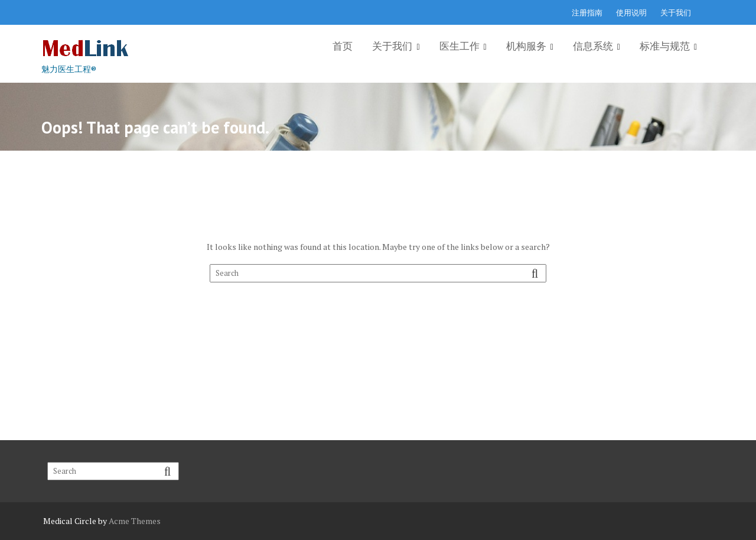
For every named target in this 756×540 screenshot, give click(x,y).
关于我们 (676, 12)
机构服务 (526, 46)
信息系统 (593, 46)
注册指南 (587, 12)
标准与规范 (665, 46)
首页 (343, 46)
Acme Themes (135, 521)
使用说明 (631, 12)
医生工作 (460, 46)
